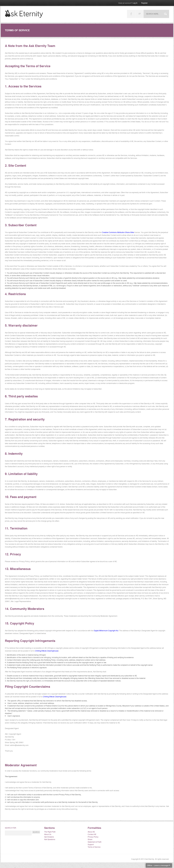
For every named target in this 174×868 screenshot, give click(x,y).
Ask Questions (50, 839)
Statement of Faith (95, 842)
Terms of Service (94, 847)
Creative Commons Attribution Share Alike (118, 232)
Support (91, 844)
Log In (128, 3)
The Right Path (50, 832)
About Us (48, 834)
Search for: (11, 828)
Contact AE (92, 834)
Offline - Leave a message (158, 865)
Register (144, 3)
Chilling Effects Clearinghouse (47, 651)
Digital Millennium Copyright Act (106, 630)
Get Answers (49, 837)
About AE (91, 832)
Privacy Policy (93, 837)
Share (90, 839)
